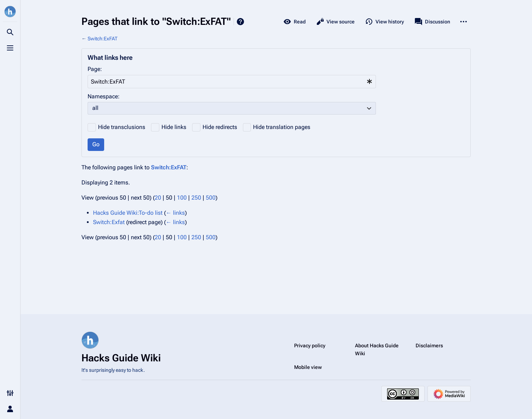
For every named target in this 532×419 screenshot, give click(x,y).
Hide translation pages (282, 127)
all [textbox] (95, 108)
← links (175, 213)
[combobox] (232, 82)
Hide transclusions (122, 127)
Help (240, 22)
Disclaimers (429, 346)
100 (182, 198)
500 (211, 198)
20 (158, 198)
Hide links (174, 127)
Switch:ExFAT (103, 39)
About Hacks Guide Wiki (377, 349)
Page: (95, 69)
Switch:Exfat (109, 222)
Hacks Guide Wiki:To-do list (128, 213)
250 (196, 198)
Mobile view (308, 367)
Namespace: (104, 96)
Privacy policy (310, 346)
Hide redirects (220, 127)
